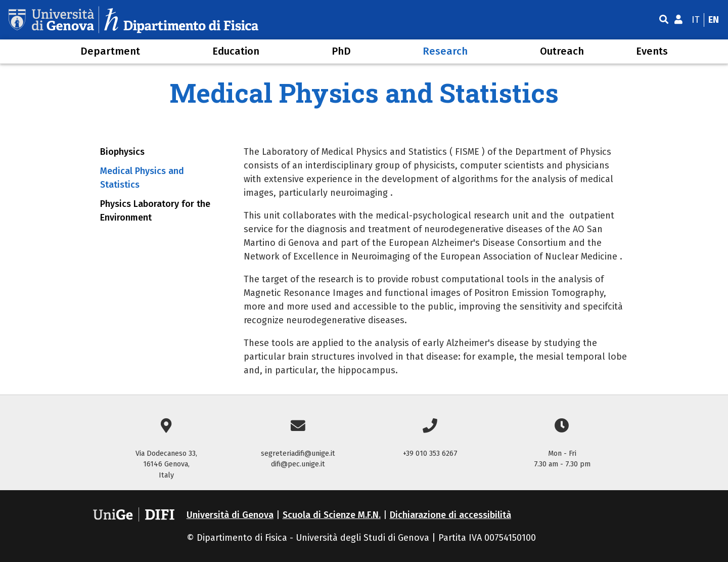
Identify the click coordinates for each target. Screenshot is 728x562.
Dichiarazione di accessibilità (450, 515)
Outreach (562, 51)
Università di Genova (230, 515)
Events (652, 51)
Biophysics (122, 152)
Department (110, 51)
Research (445, 51)
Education (236, 51)
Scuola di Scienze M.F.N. (332, 515)
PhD (341, 51)
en (714, 20)
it (696, 20)
